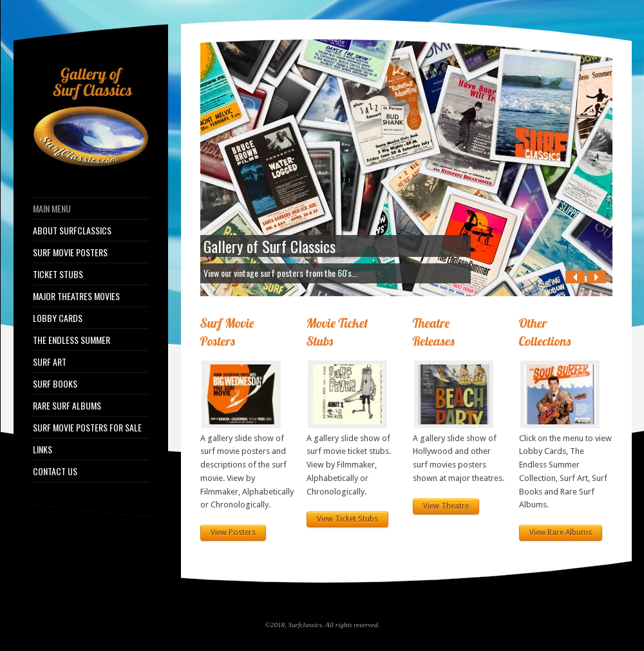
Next (596, 277)
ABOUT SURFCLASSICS (72, 231)
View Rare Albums (561, 533)
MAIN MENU (52, 209)
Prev (575, 277)
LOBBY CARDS (58, 318)
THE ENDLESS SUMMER (71, 340)
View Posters (233, 533)
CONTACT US (55, 471)
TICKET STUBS (58, 274)
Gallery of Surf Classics (270, 246)
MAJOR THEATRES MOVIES (76, 296)
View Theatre (446, 506)
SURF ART (50, 362)
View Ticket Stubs (347, 519)
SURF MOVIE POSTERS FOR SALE (87, 428)
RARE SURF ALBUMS (67, 406)
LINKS (43, 449)
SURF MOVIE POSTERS (70, 252)
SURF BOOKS (55, 384)
